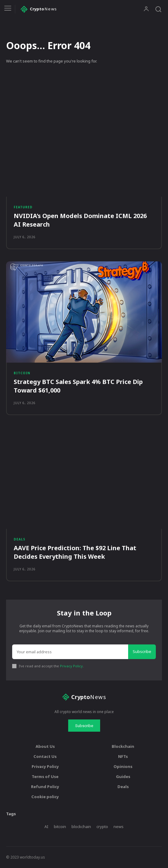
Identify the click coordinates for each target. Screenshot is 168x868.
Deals (19, 539)
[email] (70, 652)
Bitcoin (22, 373)
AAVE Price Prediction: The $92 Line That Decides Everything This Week (75, 552)
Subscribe (142, 651)
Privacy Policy (71, 666)
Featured (23, 207)
